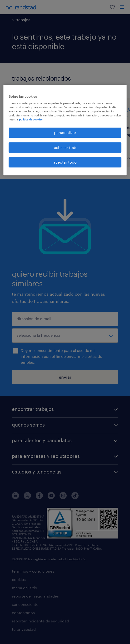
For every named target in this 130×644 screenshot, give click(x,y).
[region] (65, 130)
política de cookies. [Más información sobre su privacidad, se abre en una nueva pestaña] (31, 120)
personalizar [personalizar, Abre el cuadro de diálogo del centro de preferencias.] (65, 133)
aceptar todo (65, 162)
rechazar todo (65, 147)
